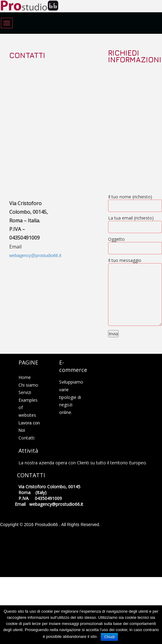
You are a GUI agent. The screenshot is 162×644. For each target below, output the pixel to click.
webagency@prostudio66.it (35, 256)
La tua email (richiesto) (135, 222)
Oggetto (135, 244)
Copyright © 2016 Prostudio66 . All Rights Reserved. (50, 525)
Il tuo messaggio (135, 292)
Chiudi (109, 637)
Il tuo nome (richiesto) (135, 201)
